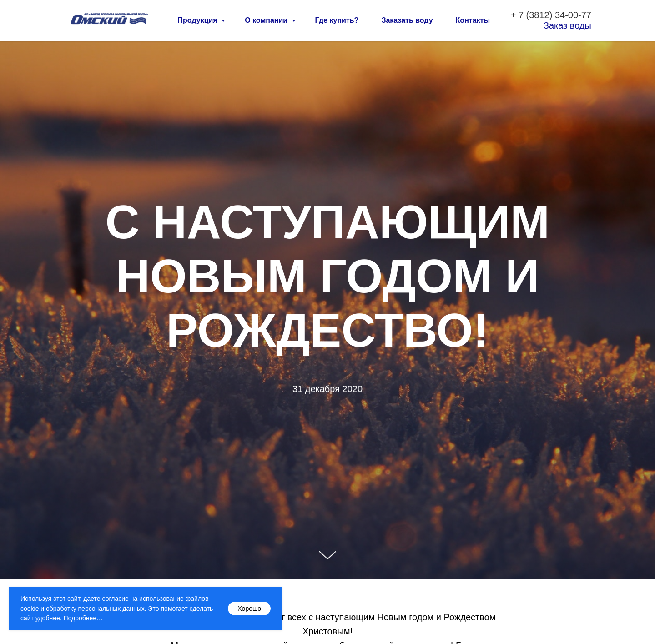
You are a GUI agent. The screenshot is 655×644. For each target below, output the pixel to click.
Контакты (473, 20)
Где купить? (337, 20)
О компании (267, 20)
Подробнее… (83, 618)
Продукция (199, 20)
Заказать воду (407, 20)
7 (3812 (534, 15)
